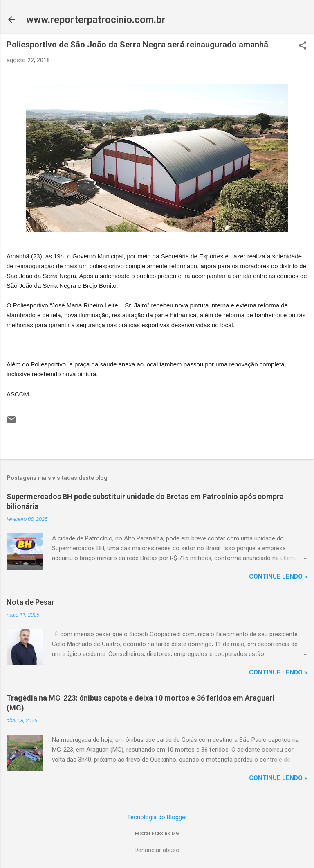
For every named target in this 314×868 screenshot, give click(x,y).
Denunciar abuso (157, 850)
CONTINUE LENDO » (278, 576)
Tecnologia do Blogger (157, 817)
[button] (303, 46)
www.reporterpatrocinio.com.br (96, 20)
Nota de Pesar (30, 602)
